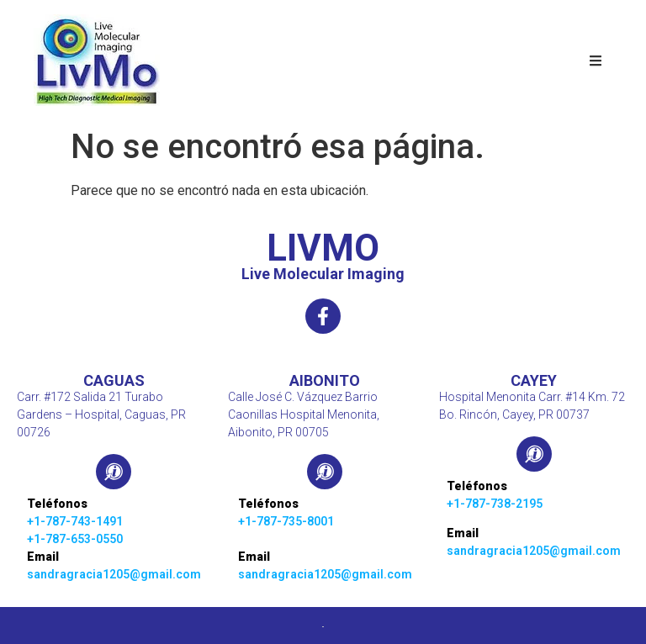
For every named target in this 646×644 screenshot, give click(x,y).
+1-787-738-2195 (495, 504)
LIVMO (323, 248)
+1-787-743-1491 (75, 521)
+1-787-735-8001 (286, 521)
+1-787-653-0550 (75, 539)
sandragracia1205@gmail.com (114, 574)
